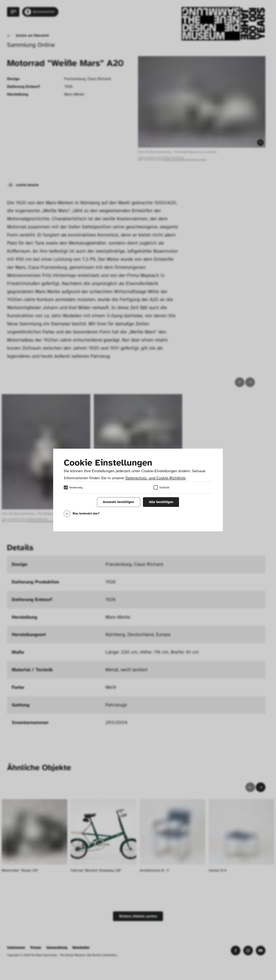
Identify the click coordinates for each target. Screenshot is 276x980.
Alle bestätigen (161, 502)
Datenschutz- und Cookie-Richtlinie (156, 478)
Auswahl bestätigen (118, 502)
